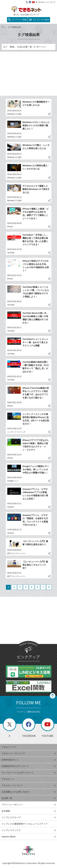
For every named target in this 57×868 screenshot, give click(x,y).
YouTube (11, 253)
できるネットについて (46, 2)
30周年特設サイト (28, 760)
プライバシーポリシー (28, 805)
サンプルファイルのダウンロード (28, 773)
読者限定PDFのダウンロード (28, 766)
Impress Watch (28, 837)
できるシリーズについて (28, 753)
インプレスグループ (28, 817)
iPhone (10, 227)
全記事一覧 (28, 798)
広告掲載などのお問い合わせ (28, 792)
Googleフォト (13, 481)
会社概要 (28, 811)
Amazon (11, 507)
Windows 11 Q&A (14, 114)
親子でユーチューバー (16, 553)
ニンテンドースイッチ (16, 432)
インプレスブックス (28, 830)
